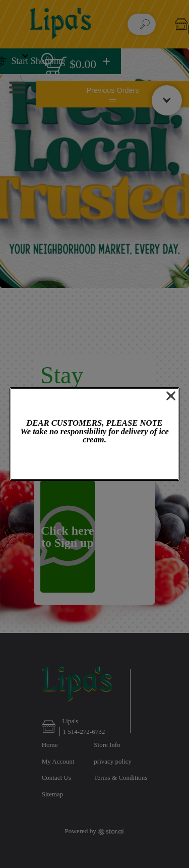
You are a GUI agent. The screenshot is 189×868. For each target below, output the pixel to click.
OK (94, 463)
